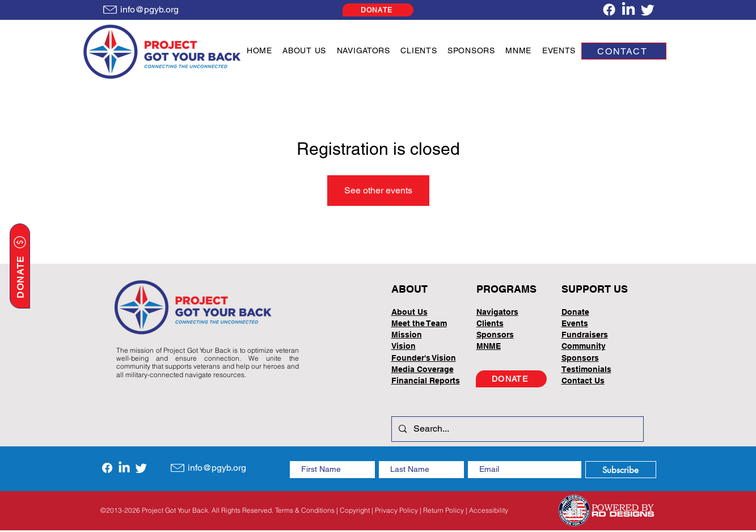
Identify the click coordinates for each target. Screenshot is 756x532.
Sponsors (580, 358)
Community (584, 346)
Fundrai (576, 335)
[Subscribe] (621, 470)
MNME (489, 346)
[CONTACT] (624, 51)
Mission (407, 335)
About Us (409, 312)
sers (600, 335)
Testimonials (586, 369)
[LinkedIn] (628, 10)
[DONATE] (378, 10)
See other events (378, 190)
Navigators (497, 312)
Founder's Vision (424, 358)
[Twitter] (648, 10)
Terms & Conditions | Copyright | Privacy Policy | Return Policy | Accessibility (392, 510)
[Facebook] (609, 10)
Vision (404, 346)
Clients (490, 323)
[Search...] (516, 429)
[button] (304, 51)
